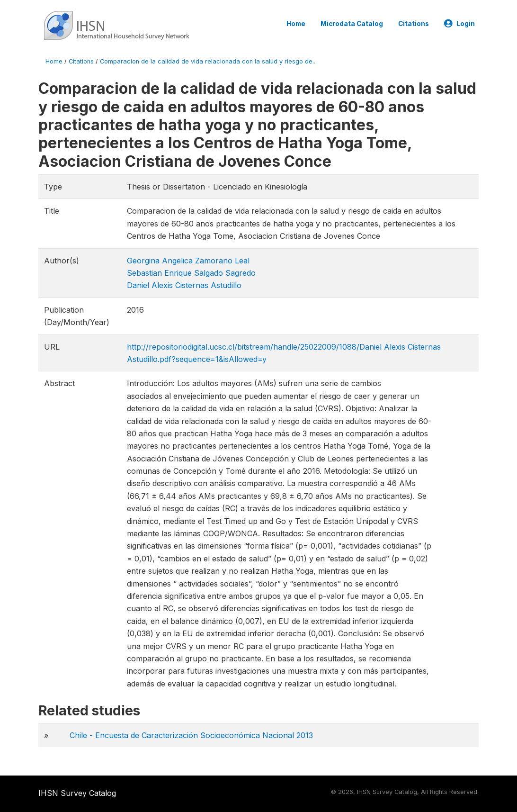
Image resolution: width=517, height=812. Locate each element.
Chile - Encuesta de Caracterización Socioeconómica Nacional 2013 (191, 735)
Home (296, 24)
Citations (414, 24)
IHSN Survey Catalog (77, 793)
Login (459, 24)
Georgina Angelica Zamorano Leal (188, 261)
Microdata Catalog (352, 24)
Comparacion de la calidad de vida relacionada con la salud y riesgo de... (208, 61)
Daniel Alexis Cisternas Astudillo (184, 285)
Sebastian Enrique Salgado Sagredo (191, 273)
